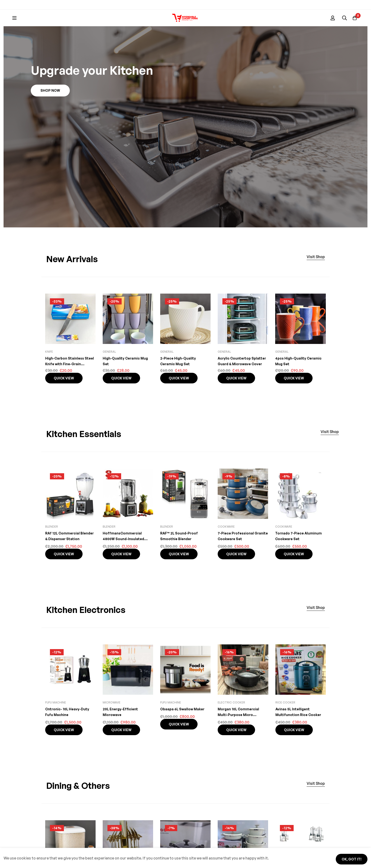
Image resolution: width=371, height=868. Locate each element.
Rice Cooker (285, 719)
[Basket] (353, 21)
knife (49, 369)
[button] (50, 108)
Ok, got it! (348, 858)
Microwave (112, 719)
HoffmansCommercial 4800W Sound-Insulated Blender (125, 556)
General (109, 369)
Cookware (226, 544)
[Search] (194, 21)
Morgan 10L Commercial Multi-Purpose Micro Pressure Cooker (240, 732)
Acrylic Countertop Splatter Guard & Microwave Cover (236, 381)
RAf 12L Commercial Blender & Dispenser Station (64, 556)
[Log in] (341, 21)
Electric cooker (231, 719)
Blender (52, 544)
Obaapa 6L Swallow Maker (184, 726)
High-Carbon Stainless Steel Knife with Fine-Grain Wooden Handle (70, 381)
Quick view (64, 395)
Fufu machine (56, 719)
